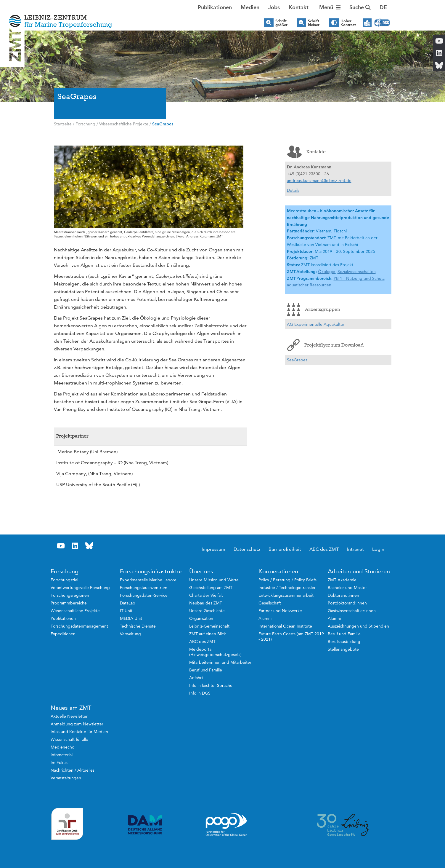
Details (293, 190)
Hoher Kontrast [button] (348, 23)
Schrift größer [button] (281, 23)
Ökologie (327, 272)
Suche (360, 7)
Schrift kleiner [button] (314, 23)
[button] (383, 7)
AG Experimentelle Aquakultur (316, 324)
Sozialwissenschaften (357, 272)
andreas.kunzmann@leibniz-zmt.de (319, 181)
